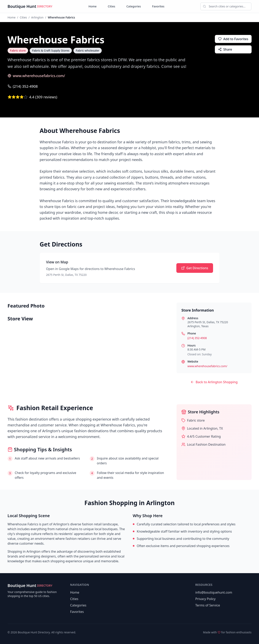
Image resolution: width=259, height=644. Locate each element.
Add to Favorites (233, 39)
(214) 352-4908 (23, 86)
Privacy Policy (206, 599)
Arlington (37, 17)
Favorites (158, 6)
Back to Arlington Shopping (214, 382)
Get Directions (195, 268)
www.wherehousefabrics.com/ (36, 76)
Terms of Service (208, 605)
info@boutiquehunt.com (214, 592)
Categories (134, 6)
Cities (111, 6)
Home (92, 6)
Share (225, 49)
